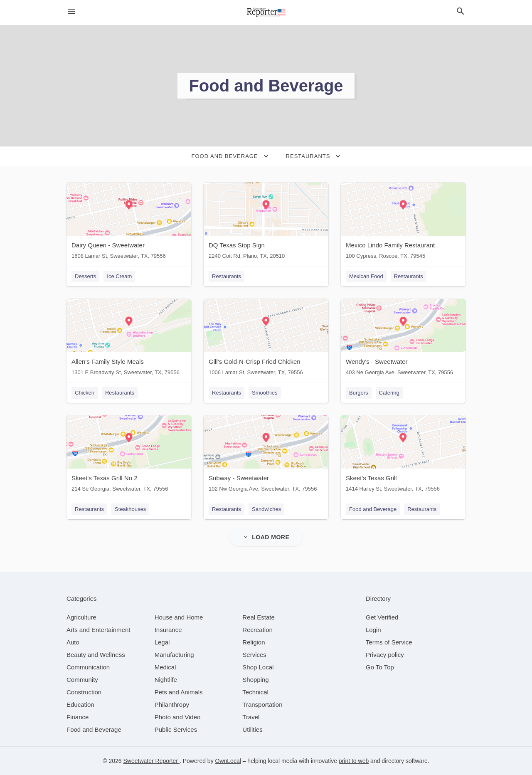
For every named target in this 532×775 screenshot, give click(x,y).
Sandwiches (266, 509)
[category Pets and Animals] (179, 692)
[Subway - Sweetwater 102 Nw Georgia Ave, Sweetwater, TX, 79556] (266, 455)
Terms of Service (389, 642)
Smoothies (265, 393)
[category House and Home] (179, 617)
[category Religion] (254, 642)
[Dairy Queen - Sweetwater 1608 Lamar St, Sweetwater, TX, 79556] (129, 223)
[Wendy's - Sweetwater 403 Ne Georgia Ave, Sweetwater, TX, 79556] (403, 339)
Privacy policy (385, 655)
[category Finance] (78, 717)
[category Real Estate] (259, 617)
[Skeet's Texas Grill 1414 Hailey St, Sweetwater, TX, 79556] (403, 455)
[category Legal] (162, 642)
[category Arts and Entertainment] (98, 630)
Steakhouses (130, 509)
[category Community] (82, 680)
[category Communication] (88, 667)
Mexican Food (366, 276)
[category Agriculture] (81, 617)
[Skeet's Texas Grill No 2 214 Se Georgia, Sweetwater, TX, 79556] (129, 455)
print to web (354, 761)
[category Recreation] (257, 630)
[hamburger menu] (71, 11)
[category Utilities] (252, 729)
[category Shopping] (255, 680)
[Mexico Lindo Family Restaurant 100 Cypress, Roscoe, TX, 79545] (403, 223)
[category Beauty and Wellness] (96, 655)
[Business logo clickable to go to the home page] (266, 12)
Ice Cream (119, 276)
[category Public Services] (176, 729)
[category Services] (254, 655)
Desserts (85, 276)
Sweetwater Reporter (151, 761)
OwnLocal (228, 761)
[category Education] (80, 705)
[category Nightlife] (166, 680)
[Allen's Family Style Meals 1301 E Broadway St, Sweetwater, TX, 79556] (129, 339)
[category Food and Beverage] (94, 729)
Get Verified (382, 617)
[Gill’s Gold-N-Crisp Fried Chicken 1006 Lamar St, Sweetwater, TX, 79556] (266, 339)
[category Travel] (251, 717)
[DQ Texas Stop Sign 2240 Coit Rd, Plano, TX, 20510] (266, 223)
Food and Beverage (373, 509)
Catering (389, 393)
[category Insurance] (168, 630)
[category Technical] (255, 692)
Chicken (85, 393)
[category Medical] (165, 667)
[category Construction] (84, 692)
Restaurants (227, 276)
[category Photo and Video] (178, 717)
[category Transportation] (262, 705)
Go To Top (380, 667)
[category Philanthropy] (172, 705)
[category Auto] (73, 642)
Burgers (359, 393)
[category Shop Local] (258, 667)
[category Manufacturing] (174, 655)
